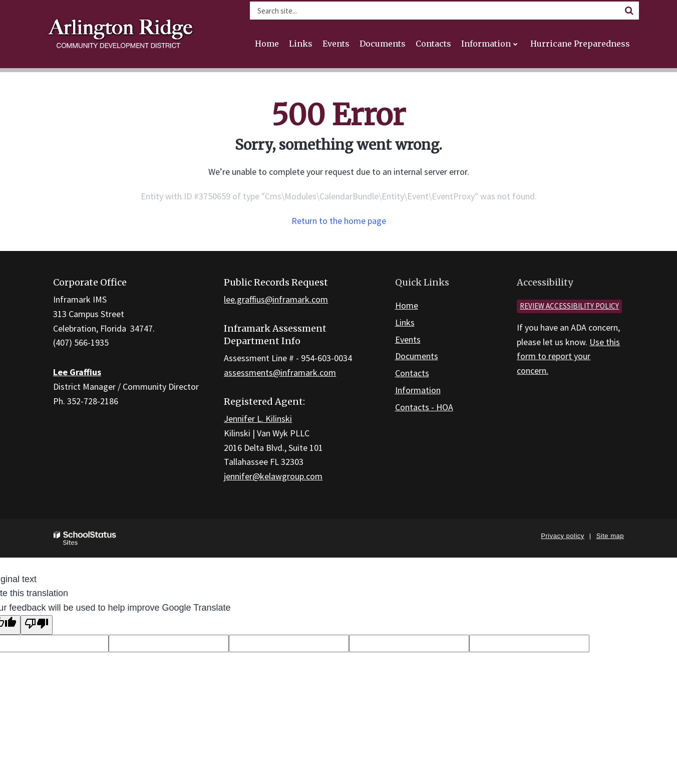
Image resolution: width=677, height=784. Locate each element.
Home (407, 305)
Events (408, 339)
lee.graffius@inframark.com (276, 299)
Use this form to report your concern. (568, 356)
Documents (417, 356)
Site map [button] (610, 536)
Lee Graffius (77, 372)
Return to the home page (339, 221)
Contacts (412, 373)
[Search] (629, 11)
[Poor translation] (37, 625)
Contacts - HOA (424, 407)
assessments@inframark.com (280, 372)
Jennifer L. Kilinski (258, 419)
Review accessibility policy (569, 306)
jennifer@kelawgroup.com (273, 476)
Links (405, 322)
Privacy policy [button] (562, 536)
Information (418, 390)
